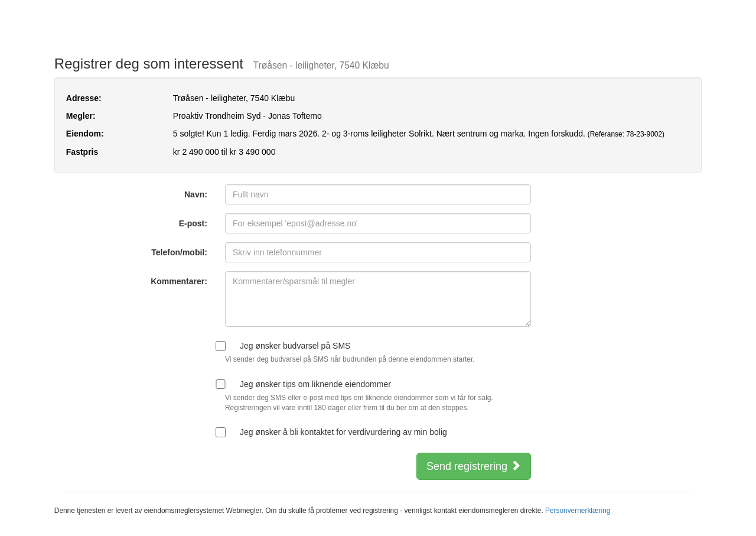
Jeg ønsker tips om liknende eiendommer (315, 384)
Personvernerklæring (578, 511)
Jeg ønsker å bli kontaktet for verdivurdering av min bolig (343, 432)
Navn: (196, 194)
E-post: (193, 223)
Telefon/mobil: (179, 252)
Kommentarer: (179, 281)
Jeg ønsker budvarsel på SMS (295, 346)
